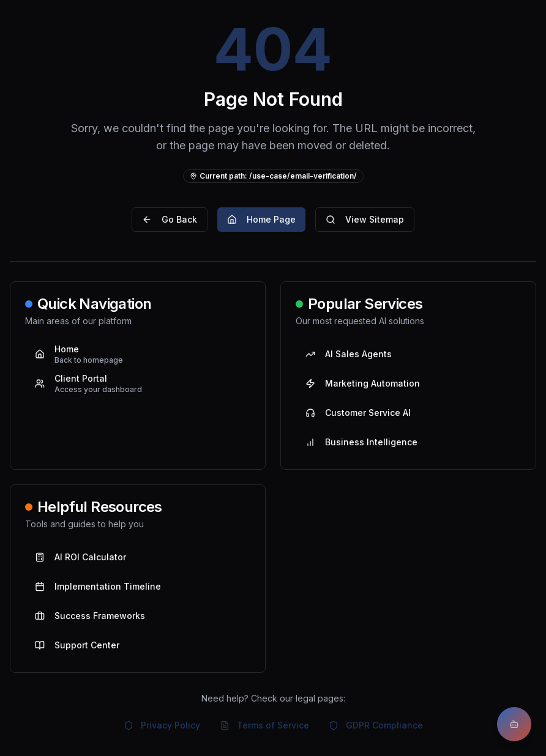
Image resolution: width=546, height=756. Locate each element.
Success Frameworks (90, 616)
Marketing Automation (363, 383)
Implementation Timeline (98, 586)
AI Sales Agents (349, 354)
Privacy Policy (162, 725)
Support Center (77, 645)
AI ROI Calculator (80, 557)
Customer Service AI (358, 413)
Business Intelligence (361, 442)
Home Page (261, 219)
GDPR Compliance (376, 725)
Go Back (170, 219)
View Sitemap (365, 219)
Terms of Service (264, 725)
